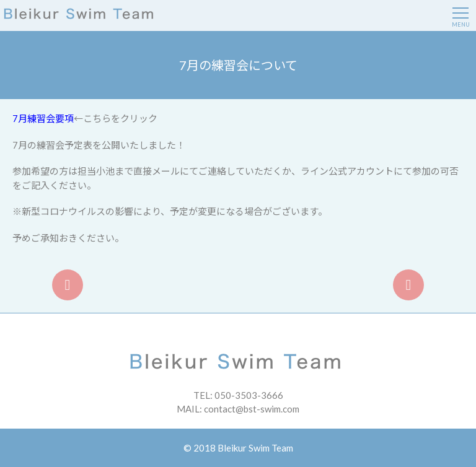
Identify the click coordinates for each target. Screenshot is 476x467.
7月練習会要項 (43, 118)
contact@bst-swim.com (252, 409)
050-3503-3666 (249, 395)
